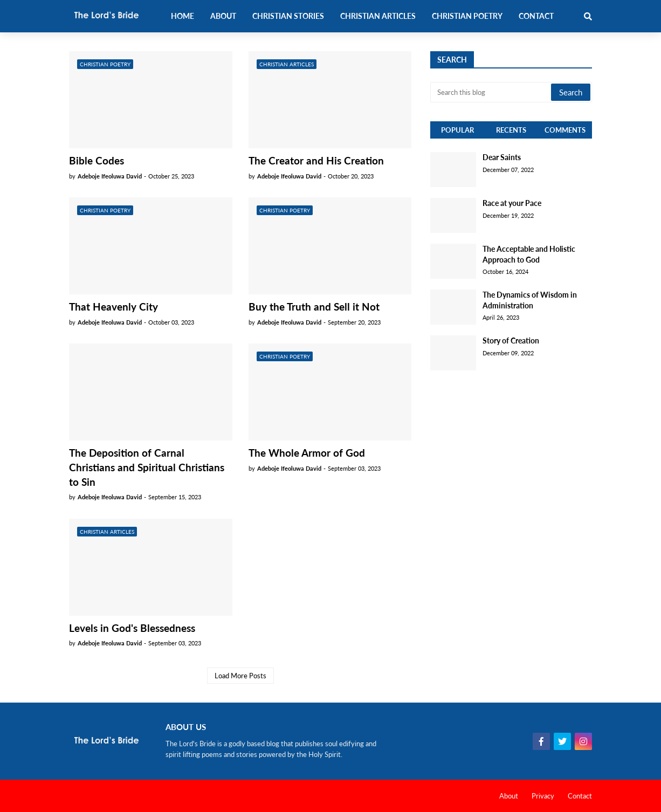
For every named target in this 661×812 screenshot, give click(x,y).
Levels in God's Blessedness (132, 628)
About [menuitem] (223, 16)
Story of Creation (511, 340)
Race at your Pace (512, 203)
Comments (565, 130)
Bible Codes (97, 160)
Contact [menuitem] (536, 16)
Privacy (543, 796)
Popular (457, 130)
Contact (580, 796)
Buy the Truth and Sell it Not (314, 307)
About (509, 796)
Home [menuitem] (183, 16)
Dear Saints (502, 157)
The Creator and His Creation (316, 160)
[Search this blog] (491, 92)
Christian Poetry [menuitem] (467, 16)
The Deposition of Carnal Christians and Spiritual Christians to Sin (147, 467)
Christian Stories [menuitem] (288, 16)
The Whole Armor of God (307, 453)
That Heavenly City (113, 307)
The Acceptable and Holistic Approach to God (529, 254)
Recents (511, 130)
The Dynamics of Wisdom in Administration (530, 300)
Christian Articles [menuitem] (378, 16)
